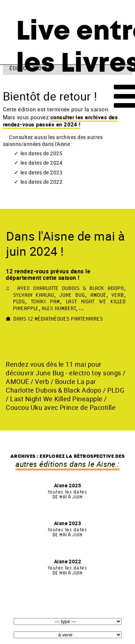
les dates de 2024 (41, 163)
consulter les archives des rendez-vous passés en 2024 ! (60, 120)
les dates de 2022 (41, 182)
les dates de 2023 (41, 173)
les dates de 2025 (41, 153)
